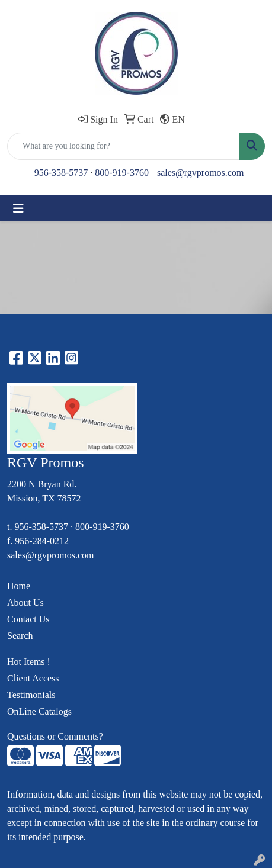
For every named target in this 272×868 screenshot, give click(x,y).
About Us (25, 602)
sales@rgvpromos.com (200, 173)
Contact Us (28, 619)
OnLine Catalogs (39, 711)
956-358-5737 (61, 173)
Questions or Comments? (55, 736)
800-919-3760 (122, 173)
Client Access (33, 678)
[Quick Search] (124, 146)
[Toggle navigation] (18, 208)
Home (19, 586)
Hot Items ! (29, 662)
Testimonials (31, 695)
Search (20, 636)
